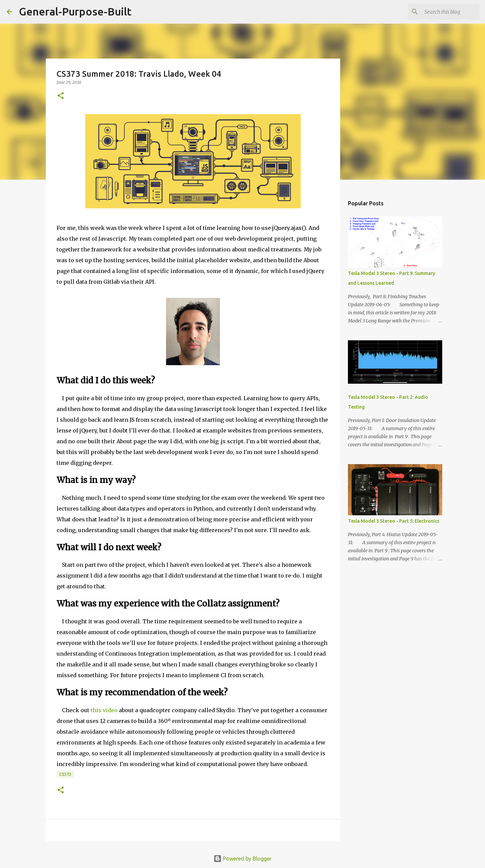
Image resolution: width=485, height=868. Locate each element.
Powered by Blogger (243, 859)
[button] (61, 96)
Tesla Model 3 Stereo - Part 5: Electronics (394, 521)
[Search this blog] (444, 12)
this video (104, 710)
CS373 (65, 774)
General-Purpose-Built (75, 11)
